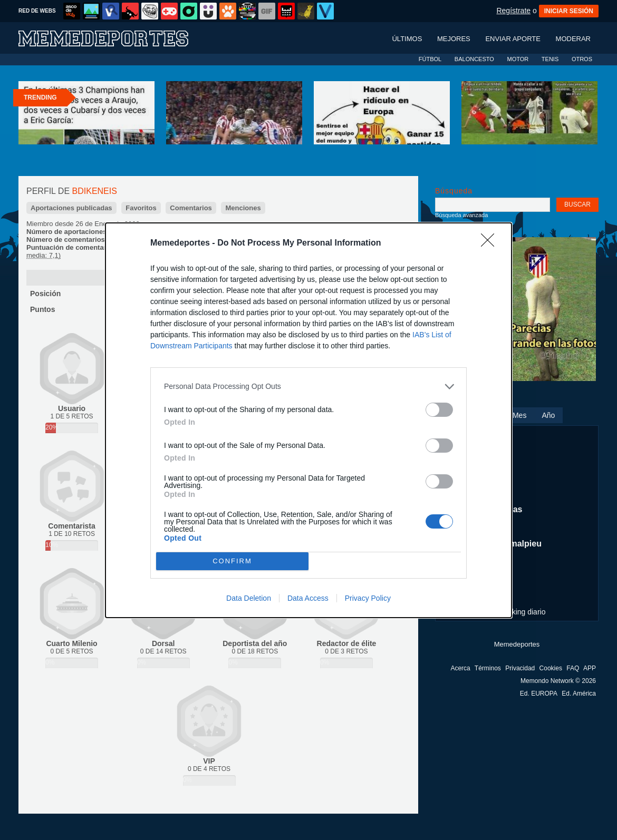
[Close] (491, 243)
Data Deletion (249, 598)
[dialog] (308, 420)
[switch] (439, 410)
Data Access (308, 598)
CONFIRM (232, 561)
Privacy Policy (368, 598)
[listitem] (308, 387)
